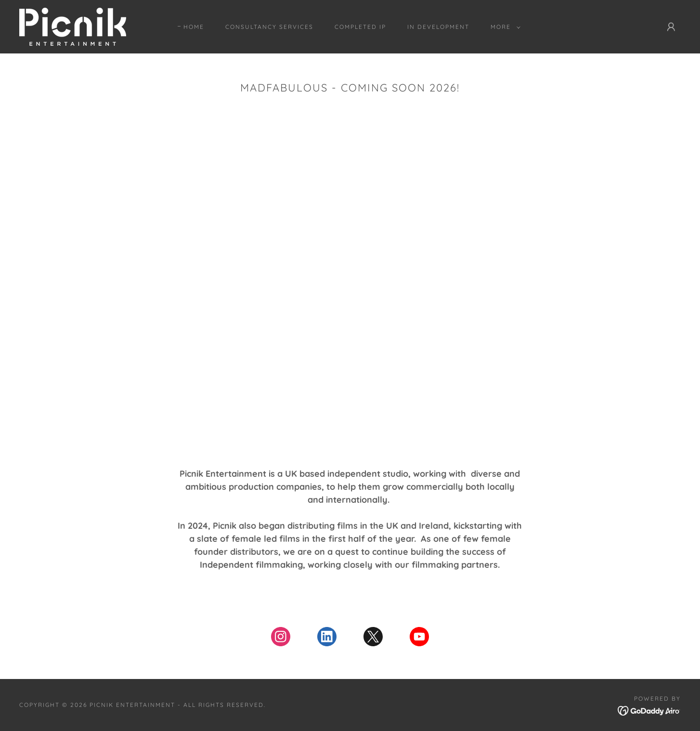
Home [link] (194, 27)
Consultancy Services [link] (269, 27)
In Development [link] (438, 27)
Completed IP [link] (360, 27)
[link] (73, 26)
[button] (504, 27)
